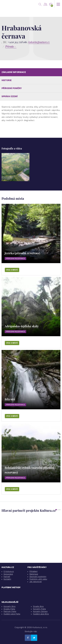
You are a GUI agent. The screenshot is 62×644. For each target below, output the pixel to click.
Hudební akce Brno (41, 614)
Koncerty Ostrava (40, 611)
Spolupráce (8, 574)
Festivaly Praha (10, 611)
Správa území (10, 96)
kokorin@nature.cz (39, 42)
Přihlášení (33, 571)
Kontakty (7, 579)
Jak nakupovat (36, 582)
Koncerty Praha (39, 609)
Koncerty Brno (10, 606)
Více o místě (12, 270)
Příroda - (11, 46)
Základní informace (14, 72)
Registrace (34, 574)
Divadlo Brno (38, 606)
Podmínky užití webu (38, 579)
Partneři (7, 577)
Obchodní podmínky (38, 577)
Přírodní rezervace (15, 258)
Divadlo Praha (9, 609)
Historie (7, 80)
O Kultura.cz (9, 571)
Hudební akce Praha (12, 614)
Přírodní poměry (12, 88)
